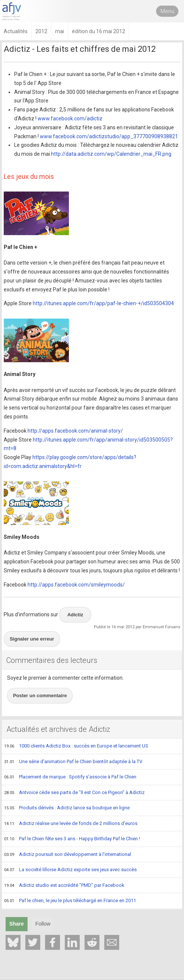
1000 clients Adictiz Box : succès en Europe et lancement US (76, 746)
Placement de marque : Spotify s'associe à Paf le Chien (70, 777)
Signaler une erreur (32, 639)
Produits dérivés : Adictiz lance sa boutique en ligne (67, 808)
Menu (167, 11)
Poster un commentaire (40, 696)
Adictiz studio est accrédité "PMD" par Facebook (64, 886)
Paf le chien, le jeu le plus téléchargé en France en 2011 (70, 901)
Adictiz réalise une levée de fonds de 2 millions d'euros (71, 824)
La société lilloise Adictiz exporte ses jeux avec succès (70, 870)
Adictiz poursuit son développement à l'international (68, 855)
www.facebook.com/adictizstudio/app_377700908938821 (109, 136)
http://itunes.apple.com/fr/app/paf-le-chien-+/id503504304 (103, 303)
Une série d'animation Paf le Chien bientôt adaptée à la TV (73, 762)
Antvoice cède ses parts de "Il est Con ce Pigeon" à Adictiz (74, 793)
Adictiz (75, 615)
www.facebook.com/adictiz (70, 118)
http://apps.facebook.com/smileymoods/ (76, 585)
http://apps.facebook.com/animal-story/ (75, 431)
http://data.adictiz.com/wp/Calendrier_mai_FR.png (111, 154)
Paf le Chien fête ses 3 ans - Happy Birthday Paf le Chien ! (72, 839)
